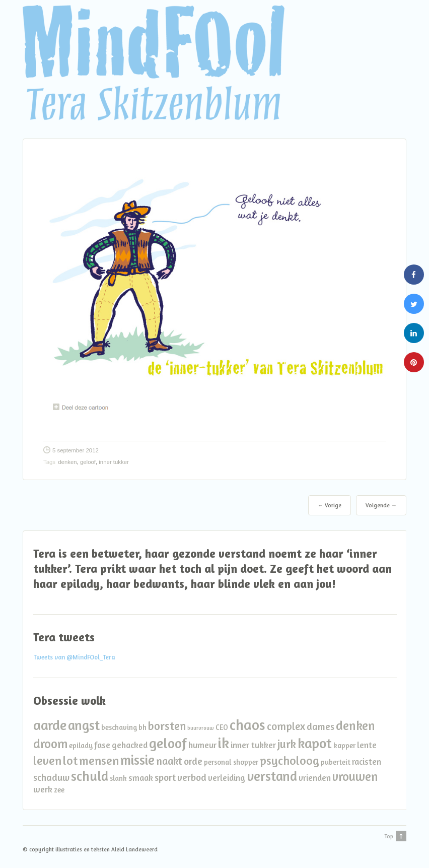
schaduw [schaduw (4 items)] (51, 777)
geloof (88, 462)
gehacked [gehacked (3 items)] (130, 745)
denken (67, 462)
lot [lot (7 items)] (70, 760)
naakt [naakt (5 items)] (169, 761)
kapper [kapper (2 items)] (344, 745)
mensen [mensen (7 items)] (99, 760)
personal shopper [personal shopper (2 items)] (231, 762)
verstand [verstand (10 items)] (272, 776)
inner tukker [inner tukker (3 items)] (253, 745)
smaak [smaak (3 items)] (141, 778)
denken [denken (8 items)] (355, 725)
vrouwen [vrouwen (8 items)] (355, 776)
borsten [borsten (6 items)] (167, 726)
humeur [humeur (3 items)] (202, 745)
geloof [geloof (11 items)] (168, 743)
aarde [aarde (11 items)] (50, 725)
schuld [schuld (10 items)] (90, 776)
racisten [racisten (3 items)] (367, 761)
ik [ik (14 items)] (224, 743)
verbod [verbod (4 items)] (192, 777)
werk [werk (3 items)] (43, 789)
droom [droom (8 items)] (50, 744)
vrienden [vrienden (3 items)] (315, 778)
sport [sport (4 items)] (165, 777)
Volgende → (381, 505)
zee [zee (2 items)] (59, 790)
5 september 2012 (76, 450)
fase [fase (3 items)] (102, 745)
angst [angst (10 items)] (84, 725)
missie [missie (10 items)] (137, 760)
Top (389, 836)
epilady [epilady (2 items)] (81, 745)
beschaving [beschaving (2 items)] (119, 727)
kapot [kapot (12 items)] (315, 743)
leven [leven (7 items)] (47, 760)
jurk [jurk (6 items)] (287, 744)
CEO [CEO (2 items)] (222, 727)
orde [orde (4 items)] (193, 761)
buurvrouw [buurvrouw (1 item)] (201, 728)
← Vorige (330, 505)
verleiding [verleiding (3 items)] (227, 778)
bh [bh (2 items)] (142, 727)
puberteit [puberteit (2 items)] (336, 762)
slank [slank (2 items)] (118, 778)
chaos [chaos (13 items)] (247, 725)
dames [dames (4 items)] (320, 726)
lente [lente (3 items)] (367, 745)
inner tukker (114, 462)
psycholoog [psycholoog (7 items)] (290, 760)
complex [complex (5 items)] (286, 726)
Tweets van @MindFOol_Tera (74, 657)
